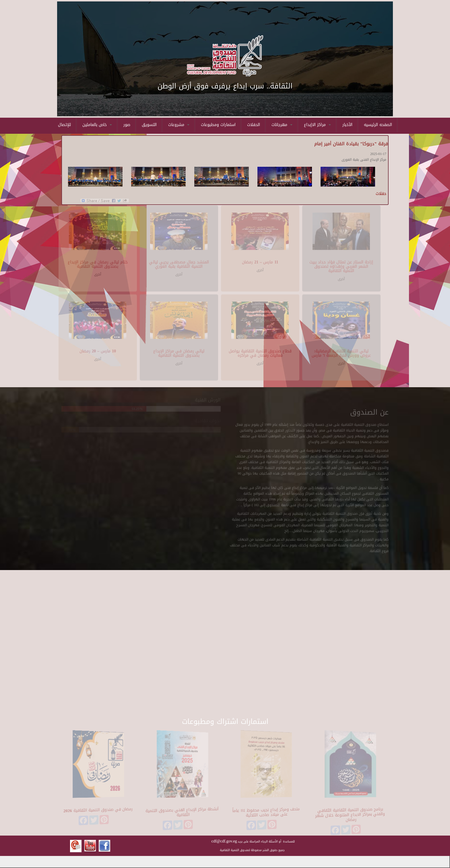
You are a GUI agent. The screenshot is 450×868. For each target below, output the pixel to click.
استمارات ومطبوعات (218, 125)
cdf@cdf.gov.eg (224, 841)
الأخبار (347, 125)
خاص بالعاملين (97, 125)
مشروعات (179, 125)
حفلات (381, 194)
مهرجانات (282, 125)
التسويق (149, 125)
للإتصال (64, 125)
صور (127, 125)
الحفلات (254, 125)
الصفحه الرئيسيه (378, 125)
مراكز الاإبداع (317, 125)
